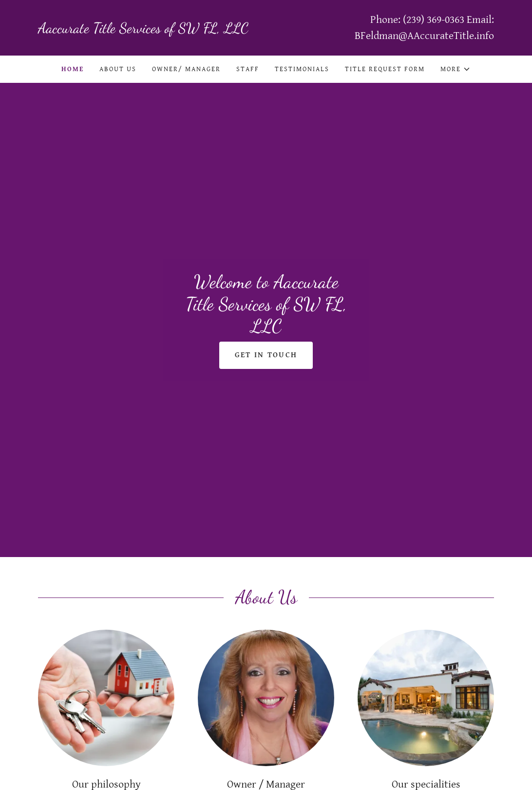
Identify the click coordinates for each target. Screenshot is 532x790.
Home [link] (73, 69)
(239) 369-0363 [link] (434, 20)
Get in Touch (266, 355)
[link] (152, 30)
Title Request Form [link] (385, 69)
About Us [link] (118, 69)
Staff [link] (248, 69)
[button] (456, 69)
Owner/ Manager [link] (186, 69)
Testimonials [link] (302, 69)
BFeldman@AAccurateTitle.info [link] (424, 36)
